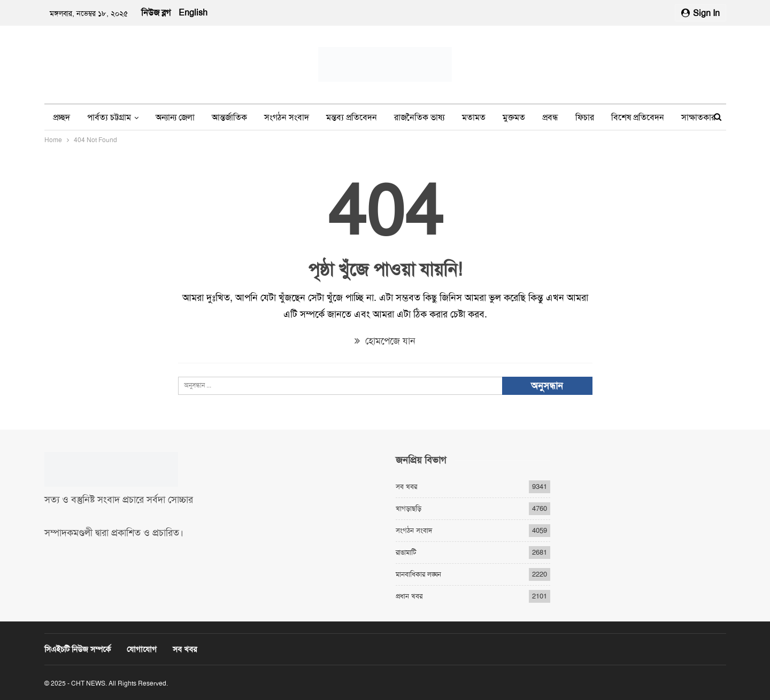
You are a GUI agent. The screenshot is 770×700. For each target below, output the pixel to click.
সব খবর (406, 487)
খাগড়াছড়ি (409, 508)
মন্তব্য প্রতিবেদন (352, 117)
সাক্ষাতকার (698, 117)
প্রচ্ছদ (61, 117)
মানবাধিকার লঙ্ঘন (418, 574)
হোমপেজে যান (385, 341)
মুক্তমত (514, 117)
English (193, 13)
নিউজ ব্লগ (156, 13)
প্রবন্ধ (550, 117)
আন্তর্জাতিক (229, 117)
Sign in (700, 13)
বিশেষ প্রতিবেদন (638, 117)
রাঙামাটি (406, 552)
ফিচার (585, 117)
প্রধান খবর (409, 596)
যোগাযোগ (142, 649)
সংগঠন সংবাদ (287, 117)
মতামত (474, 117)
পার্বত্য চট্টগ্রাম (109, 117)
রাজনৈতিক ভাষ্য (419, 117)
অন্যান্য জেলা (175, 117)
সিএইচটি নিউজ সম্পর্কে (78, 649)
